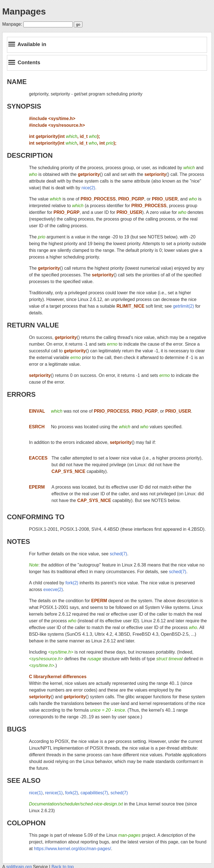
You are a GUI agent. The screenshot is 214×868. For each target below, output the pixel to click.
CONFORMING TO (36, 517)
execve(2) (53, 590)
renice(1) (54, 793)
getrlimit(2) (184, 306)
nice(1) (36, 793)
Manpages (24, 11)
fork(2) (72, 583)
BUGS (17, 729)
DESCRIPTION (30, 155)
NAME (17, 82)
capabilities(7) (94, 793)
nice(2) (88, 188)
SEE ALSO (24, 780)
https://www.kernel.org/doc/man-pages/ (73, 849)
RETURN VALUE (33, 325)
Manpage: (12, 24)
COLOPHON (26, 823)
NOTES (19, 541)
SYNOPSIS (24, 106)
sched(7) (118, 554)
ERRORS (21, 394)
